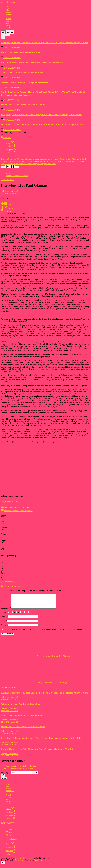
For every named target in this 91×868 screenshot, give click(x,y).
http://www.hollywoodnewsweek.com (17, 511)
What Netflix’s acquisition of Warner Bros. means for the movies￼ (33, 63)
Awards (9, 19)
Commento (6, 611)
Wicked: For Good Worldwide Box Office (21, 52)
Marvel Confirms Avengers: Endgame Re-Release (24, 82)
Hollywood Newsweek (10, 191)
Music (8, 23)
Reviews (9, 12)
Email (4, 624)
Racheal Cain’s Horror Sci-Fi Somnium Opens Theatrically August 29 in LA (37, 752)
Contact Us (10, 27)
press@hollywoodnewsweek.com (15, 507)
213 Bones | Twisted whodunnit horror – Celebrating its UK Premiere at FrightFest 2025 (43, 124)
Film (7, 10)
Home (8, 6)
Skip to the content (8, 2)
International (11, 25)
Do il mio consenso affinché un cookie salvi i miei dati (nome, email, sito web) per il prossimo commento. (44, 632)
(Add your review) (8, 582)
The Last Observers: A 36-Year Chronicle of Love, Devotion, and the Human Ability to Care (44, 43)
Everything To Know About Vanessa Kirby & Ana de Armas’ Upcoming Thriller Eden (41, 115)
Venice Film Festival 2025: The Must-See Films (23, 105)
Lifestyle (9, 21)
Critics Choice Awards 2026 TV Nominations (22, 72)
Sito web (4, 628)
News (8, 8)
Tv (7, 17)
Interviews (10, 14)
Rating (4, 615)
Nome (4, 619)
